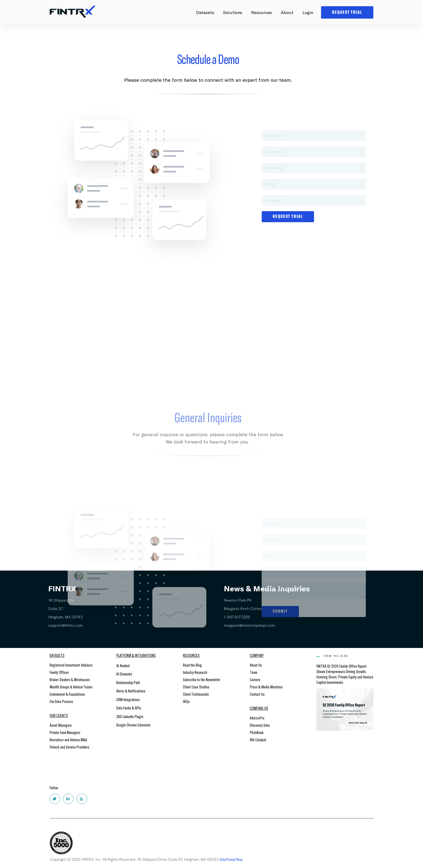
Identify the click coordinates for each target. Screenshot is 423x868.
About (287, 12)
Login (308, 12)
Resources (262, 12)
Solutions (233, 12)
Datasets (205, 12)
